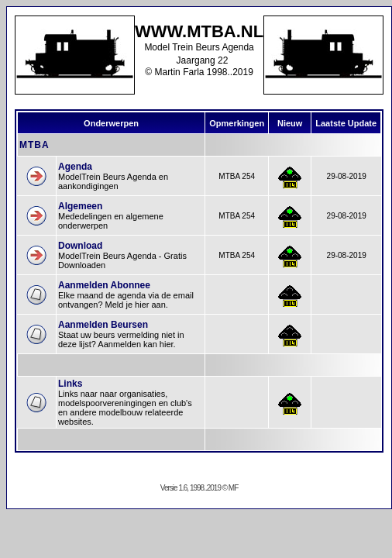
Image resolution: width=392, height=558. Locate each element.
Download (80, 246)
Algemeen (80, 206)
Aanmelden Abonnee (104, 285)
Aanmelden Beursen (103, 325)
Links (70, 384)
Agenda (75, 167)
